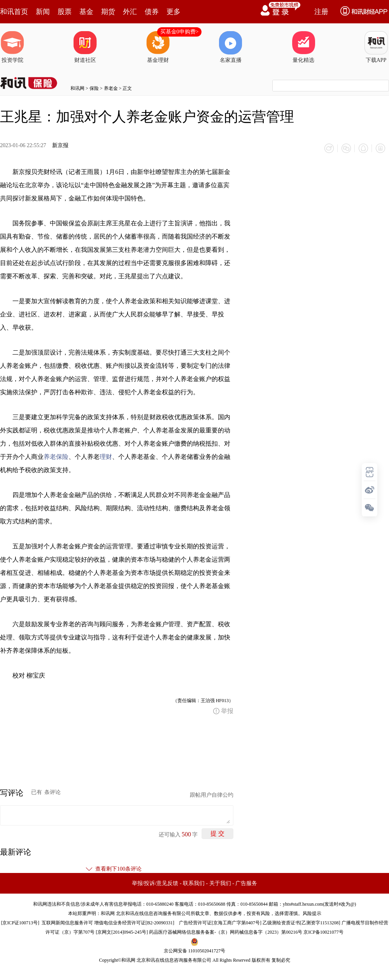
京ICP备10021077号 (323, 932)
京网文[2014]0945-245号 (122, 932)
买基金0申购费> (180, 32)
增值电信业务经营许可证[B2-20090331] (134, 923)
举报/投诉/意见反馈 (155, 883)
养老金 (111, 88)
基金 (86, 12)
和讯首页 (14, 12)
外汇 (130, 12)
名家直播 (231, 47)
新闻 (43, 12)
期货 (108, 12)
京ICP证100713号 (20, 923)
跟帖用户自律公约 (212, 795)
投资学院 (12, 47)
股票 (65, 12)
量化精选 (303, 47)
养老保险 (56, 457)
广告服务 (246, 883)
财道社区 (85, 47)
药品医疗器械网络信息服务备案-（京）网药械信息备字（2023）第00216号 (226, 932)
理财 (106, 457)
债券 (152, 12)
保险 (94, 88)
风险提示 (312, 913)
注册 (321, 12)
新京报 (60, 145)
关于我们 (220, 883)
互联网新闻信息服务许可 (67, 923)
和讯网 (77, 88)
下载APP (376, 47)
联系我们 (194, 883)
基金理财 (158, 47)
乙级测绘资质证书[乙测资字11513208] (301, 923)
